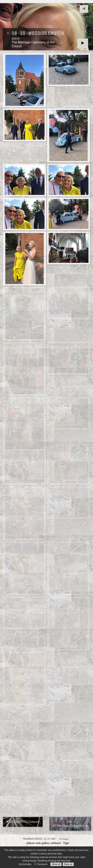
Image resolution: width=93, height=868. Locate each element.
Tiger (66, 843)
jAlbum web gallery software (44, 843)
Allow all (56, 864)
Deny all (68, 864)
